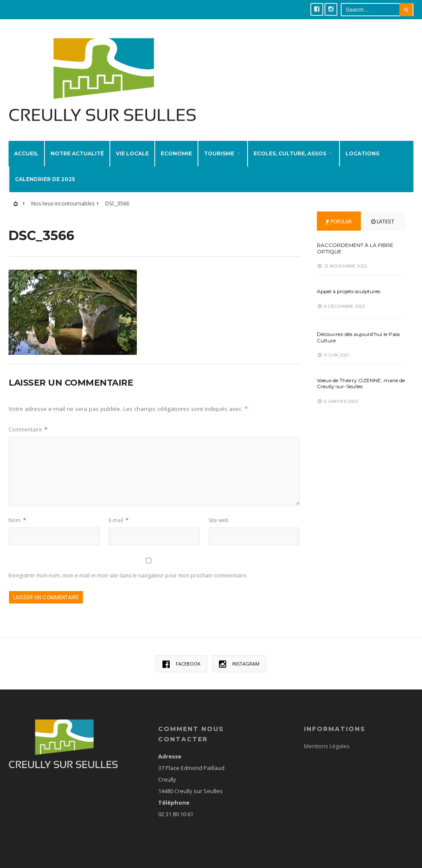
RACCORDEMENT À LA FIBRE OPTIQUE (355, 248)
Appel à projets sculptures (348, 291)
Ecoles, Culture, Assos (290, 153)
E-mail (119, 520)
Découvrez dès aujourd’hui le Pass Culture (358, 337)
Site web (219, 520)
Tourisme (219, 153)
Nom (17, 520)
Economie (176, 153)
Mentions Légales (327, 746)
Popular (339, 221)
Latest (383, 221)
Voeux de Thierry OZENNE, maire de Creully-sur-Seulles (361, 383)
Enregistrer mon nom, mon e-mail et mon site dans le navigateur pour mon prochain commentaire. (128, 575)
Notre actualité (77, 153)
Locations (362, 153)
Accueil (26, 153)
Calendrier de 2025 (45, 179)
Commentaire (28, 430)
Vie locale (132, 153)
